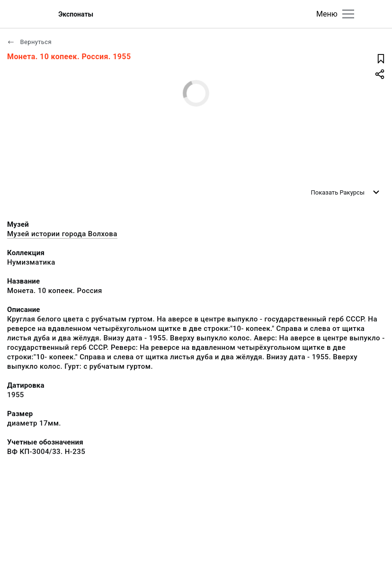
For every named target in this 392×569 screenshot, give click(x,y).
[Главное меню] (348, 14)
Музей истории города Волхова (62, 234)
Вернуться (29, 42)
